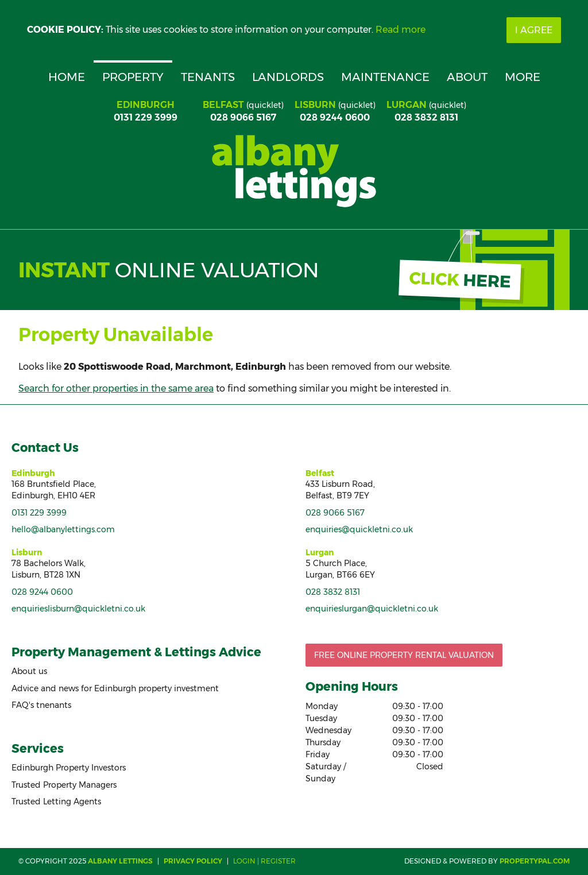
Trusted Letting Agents (56, 802)
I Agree (534, 30)
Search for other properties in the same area (116, 388)
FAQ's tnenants (41, 705)
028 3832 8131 (426, 117)
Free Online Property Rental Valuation (404, 655)
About (467, 77)
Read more (401, 30)
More (523, 77)
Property (133, 77)
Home (67, 77)
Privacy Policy (193, 861)
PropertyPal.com (535, 861)
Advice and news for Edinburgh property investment (115, 688)
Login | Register (264, 861)
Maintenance (385, 77)
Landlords (288, 77)
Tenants (208, 77)
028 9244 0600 (335, 117)
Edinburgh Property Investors (69, 768)
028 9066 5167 (243, 117)
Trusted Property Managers (64, 785)
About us (29, 671)
